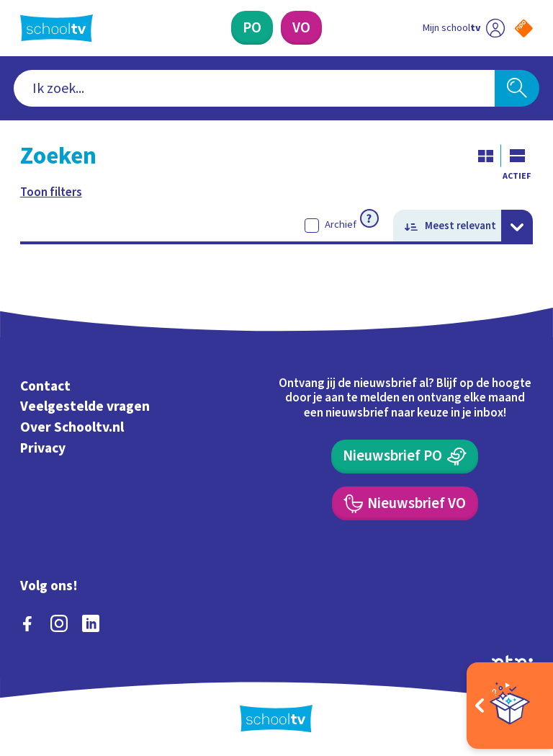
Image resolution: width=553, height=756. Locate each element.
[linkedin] (91, 623)
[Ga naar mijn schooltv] (464, 28)
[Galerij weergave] (485, 156)
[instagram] (59, 623)
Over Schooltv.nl (72, 427)
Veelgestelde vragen (85, 406)
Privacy (43, 448)
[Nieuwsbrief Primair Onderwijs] (405, 457)
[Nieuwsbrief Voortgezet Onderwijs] (405, 503)
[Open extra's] (510, 706)
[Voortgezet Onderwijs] (301, 28)
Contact (45, 386)
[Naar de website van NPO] (524, 28)
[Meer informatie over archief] (369, 218)
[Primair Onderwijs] (252, 28)
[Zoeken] (517, 89)
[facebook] (27, 623)
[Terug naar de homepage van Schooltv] (57, 28)
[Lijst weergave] (517, 156)
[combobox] (255, 89)
